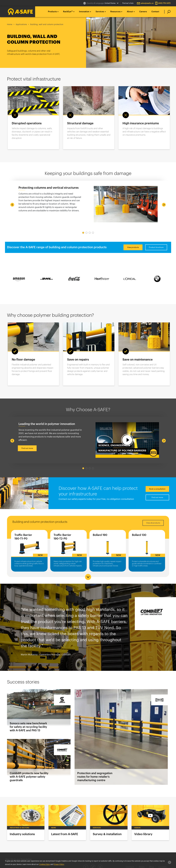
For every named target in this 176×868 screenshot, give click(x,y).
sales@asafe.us (147, 3)
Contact (155, 12)
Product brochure (156, 247)
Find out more (27, 448)
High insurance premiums (141, 123)
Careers (143, 12)
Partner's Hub (128, 3)
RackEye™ (68, 12)
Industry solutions (26, 823)
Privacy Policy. (59, 864)
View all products (153, 523)
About (130, 12)
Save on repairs (78, 360)
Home (10, 25)
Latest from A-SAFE (67, 823)
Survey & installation (109, 823)
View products (133, 247)
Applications (21, 25)
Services (100, 12)
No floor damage (23, 360)
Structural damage (80, 123)
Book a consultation (157, 489)
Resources (115, 12)
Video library (150, 823)
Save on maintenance (138, 360)
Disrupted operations (27, 123)
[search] (167, 12)
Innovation (84, 12)
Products (52, 12)
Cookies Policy (45, 864)
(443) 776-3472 (164, 3)
